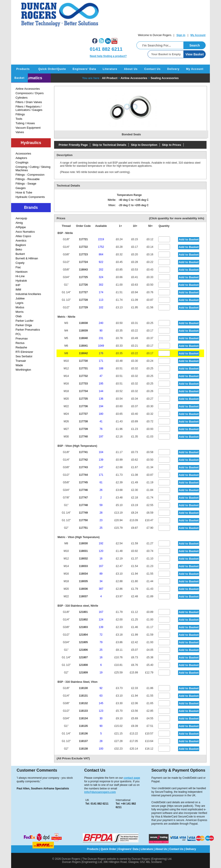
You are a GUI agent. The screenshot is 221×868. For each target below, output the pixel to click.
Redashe (21, 347)
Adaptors (21, 158)
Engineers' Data (84, 69)
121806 (83, 650)
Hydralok (21, 281)
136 (101, 399)
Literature (110, 69)
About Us (131, 69)
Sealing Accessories (165, 78)
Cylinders (22, 98)
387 (101, 589)
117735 (83, 399)
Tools (19, 119)
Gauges (21, 188)
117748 (83, 505)
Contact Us (152, 69)
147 (101, 467)
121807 (83, 657)
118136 (83, 734)
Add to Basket (189, 239)
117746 (83, 490)
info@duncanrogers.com (100, 792)
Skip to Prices (172, 145)
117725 (83, 277)
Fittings (20, 114)
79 (101, 642)
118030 (83, 543)
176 (101, 353)
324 (101, 277)
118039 (83, 331)
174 (101, 292)
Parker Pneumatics (28, 330)
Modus (20, 307)
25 (101, 528)
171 (101, 361)
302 (101, 285)
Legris (19, 303)
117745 (83, 482)
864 (101, 254)
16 (101, 559)
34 (101, 581)
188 (101, 368)
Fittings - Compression (30, 175)
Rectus (20, 343)
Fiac (18, 267)
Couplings (22, 162)
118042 (83, 353)
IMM (18, 290)
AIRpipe (21, 227)
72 (101, 635)
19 (101, 673)
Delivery (173, 69)
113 (101, 300)
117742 (83, 460)
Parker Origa (24, 325)
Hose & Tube (24, 192)
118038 (83, 323)
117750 (83, 520)
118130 (83, 688)
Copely (20, 263)
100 (101, 749)
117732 (83, 376)
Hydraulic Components (30, 197)
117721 (83, 239)
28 (101, 513)
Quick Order (108, 849)
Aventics (21, 241)
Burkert (20, 254)
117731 (83, 368)
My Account (198, 35)
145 (101, 703)
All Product (110, 78)
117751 (83, 528)
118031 (83, 551)
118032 (83, 559)
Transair (21, 361)
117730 (83, 361)
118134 (83, 718)
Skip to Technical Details (109, 145)
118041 (83, 346)
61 (101, 482)
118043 (83, 270)
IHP (18, 285)
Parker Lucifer (25, 321)
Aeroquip (21, 218)
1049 (101, 346)
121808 (83, 665)
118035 (83, 581)
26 (101, 490)
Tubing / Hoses (25, 123)
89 (101, 574)
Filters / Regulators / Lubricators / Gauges (29, 108)
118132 (83, 703)
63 (101, 696)
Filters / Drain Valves (29, 102)
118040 (83, 338)
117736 (83, 406)
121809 (83, 673)
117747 (83, 498)
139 (101, 460)
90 (101, 331)
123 (101, 711)
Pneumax (22, 338)
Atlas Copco (23, 236)
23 (101, 520)
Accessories (23, 153)
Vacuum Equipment (28, 128)
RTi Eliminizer (24, 352)
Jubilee (20, 298)
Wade (19, 365)
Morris (20, 312)
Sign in (181, 35)
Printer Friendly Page (73, 145)
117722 (83, 247)
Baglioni (21, 245)
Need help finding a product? (108, 56)
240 (101, 323)
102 (101, 307)
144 (101, 391)
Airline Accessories (28, 89)
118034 (83, 574)
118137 (83, 741)
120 (101, 551)
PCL (18, 334)
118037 (83, 596)
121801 (83, 612)
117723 (83, 254)
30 (101, 718)
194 (101, 406)
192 (101, 543)
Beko (19, 249)
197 (101, 437)
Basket (19, 78)
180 (101, 414)
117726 (83, 285)
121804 (83, 635)
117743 (83, 467)
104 (101, 452)
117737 (83, 414)
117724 (83, 262)
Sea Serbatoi (24, 356)
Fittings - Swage (26, 184)
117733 (83, 384)
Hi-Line (20, 276)
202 (101, 270)
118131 (83, 696)
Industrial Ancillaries (28, 294)
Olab (19, 316)
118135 (83, 726)
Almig (19, 223)
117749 (83, 513)
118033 (83, 566)
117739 (83, 429)
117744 (83, 475)
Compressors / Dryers (30, 93)
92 (101, 688)
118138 (83, 749)
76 (101, 429)
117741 (83, 452)
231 (101, 338)
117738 (83, 421)
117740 (83, 437)
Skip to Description (144, 145)
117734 (83, 391)
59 (101, 505)
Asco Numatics (25, 232)
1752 (101, 247)
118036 (83, 589)
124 (101, 620)
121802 (83, 620)
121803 (83, 627)
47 (101, 376)
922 (101, 262)
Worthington (23, 370)
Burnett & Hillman (27, 258)
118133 (83, 711)
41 (101, 421)
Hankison (22, 272)
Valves (20, 132)
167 (101, 566)
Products (23, 69)
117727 (83, 292)
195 (101, 384)
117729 (83, 307)
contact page (132, 778)
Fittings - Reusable (28, 179)
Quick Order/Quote (52, 69)
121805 (83, 642)
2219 (101, 239)
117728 (83, 300)
